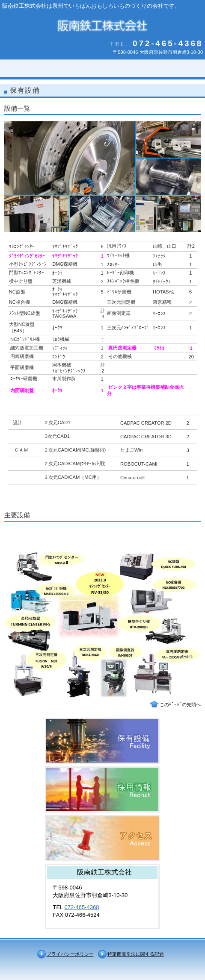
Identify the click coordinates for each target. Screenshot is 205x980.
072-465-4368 (82, 907)
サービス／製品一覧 (102, 741)
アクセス (102, 838)
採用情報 (102, 789)
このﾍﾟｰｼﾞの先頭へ (180, 704)
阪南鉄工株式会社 (102, 25)
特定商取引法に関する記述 (136, 954)
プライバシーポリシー (70, 954)
